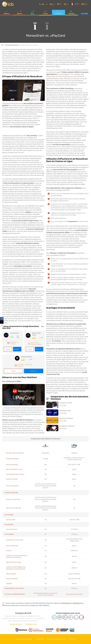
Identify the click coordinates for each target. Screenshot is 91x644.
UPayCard (6, 103)
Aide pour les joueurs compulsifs (56, 639)
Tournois (72, 12)
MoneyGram (15, 103)
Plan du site (72, 639)
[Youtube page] (81, 617)
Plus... (43, 326)
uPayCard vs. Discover (66, 418)
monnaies (38, 185)
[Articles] (44, 4)
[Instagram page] (76, 617)
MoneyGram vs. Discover (67, 426)
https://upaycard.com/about (74, 594)
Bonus (20, 12)
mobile (34, 308)
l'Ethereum (28, 187)
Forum (45, 12)
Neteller (77, 74)
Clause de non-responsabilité (24, 639)
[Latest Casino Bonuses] (8, 4)
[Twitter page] (65, 617)
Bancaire (58, 12)
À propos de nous (16, 624)
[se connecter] (85, 4)
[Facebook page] (60, 617)
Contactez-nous (31, 624)
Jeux (32, 12)
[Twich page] (71, 617)
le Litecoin (24, 189)
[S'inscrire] (78, 4)
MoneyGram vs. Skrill (65, 403)
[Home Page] (4, 45)
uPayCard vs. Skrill (65, 411)
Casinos (6, 12)
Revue (8, 349)
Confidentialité (40, 639)
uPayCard (76, 603)
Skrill (54, 76)
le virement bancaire (63, 76)
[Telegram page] (54, 617)
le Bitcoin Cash (13, 189)
